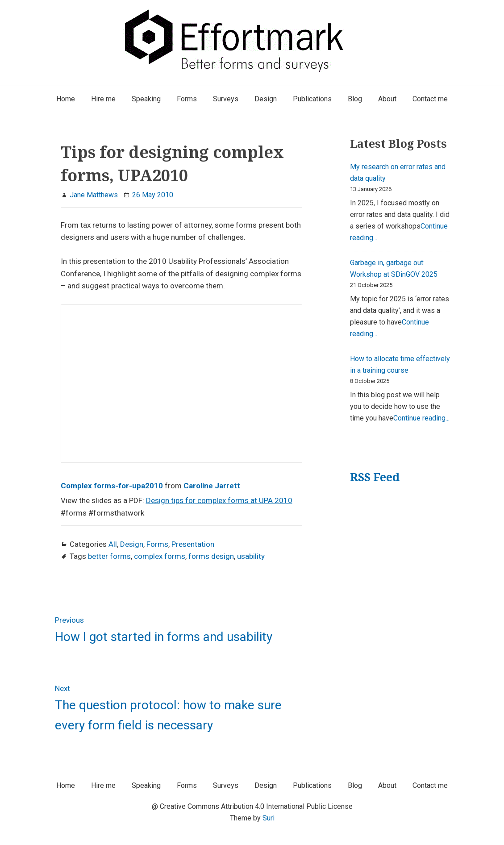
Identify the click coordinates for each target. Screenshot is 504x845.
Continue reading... (421, 418)
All (113, 544)
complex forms (160, 556)
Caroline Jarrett (212, 486)
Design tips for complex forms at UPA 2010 (219, 500)
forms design (211, 556)
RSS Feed (375, 477)
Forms (157, 544)
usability (251, 556)
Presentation (193, 544)
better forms (109, 556)
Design (132, 544)
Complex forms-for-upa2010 (112, 486)
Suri (269, 818)
